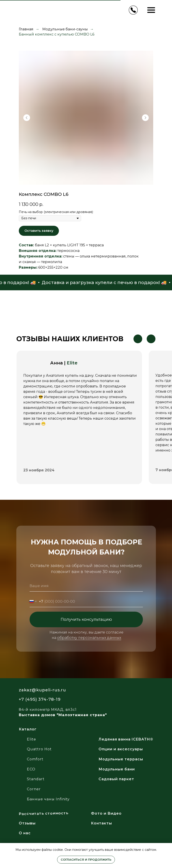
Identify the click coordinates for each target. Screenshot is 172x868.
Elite (72, 363)
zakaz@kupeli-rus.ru (42, 690)
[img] (116, 693)
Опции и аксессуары (121, 749)
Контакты (101, 823)
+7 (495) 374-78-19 (40, 699)
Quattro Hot (39, 749)
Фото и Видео (106, 813)
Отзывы (27, 823)
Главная (26, 29)
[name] (86, 586)
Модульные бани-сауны (65, 29)
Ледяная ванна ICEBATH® (126, 739)
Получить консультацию (86, 619)
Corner (34, 789)
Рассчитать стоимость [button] (44, 814)
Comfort (35, 759)
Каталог (28, 729)
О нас (25, 833)
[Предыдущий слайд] (27, 118)
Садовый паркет (116, 779)
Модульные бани (117, 769)
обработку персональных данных (89, 638)
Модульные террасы (121, 759)
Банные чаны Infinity (48, 799)
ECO (31, 769)
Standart (36, 779)
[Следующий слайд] (145, 118)
